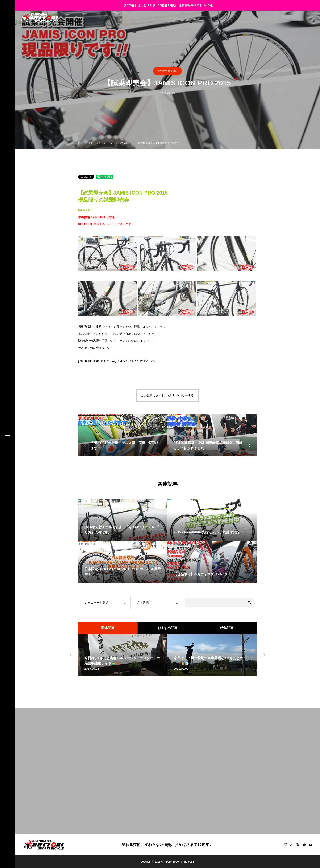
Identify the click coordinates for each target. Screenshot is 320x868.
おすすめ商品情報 (167, 71)
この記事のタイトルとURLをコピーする (167, 395)
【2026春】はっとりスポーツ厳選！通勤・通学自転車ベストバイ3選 (167, 5)
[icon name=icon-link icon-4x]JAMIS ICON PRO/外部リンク (117, 361)
